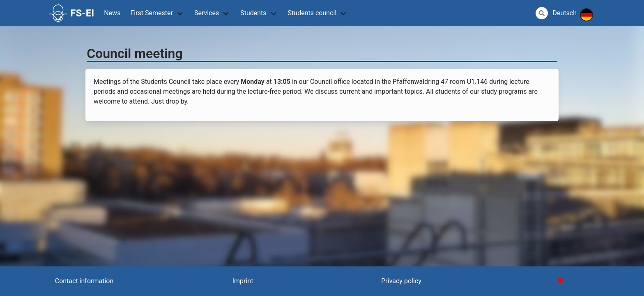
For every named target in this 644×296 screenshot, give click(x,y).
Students (253, 13)
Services (207, 13)
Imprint (243, 281)
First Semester (152, 13)
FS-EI (72, 13)
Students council (312, 13)
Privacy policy (401, 281)
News (112, 13)
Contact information (84, 281)
